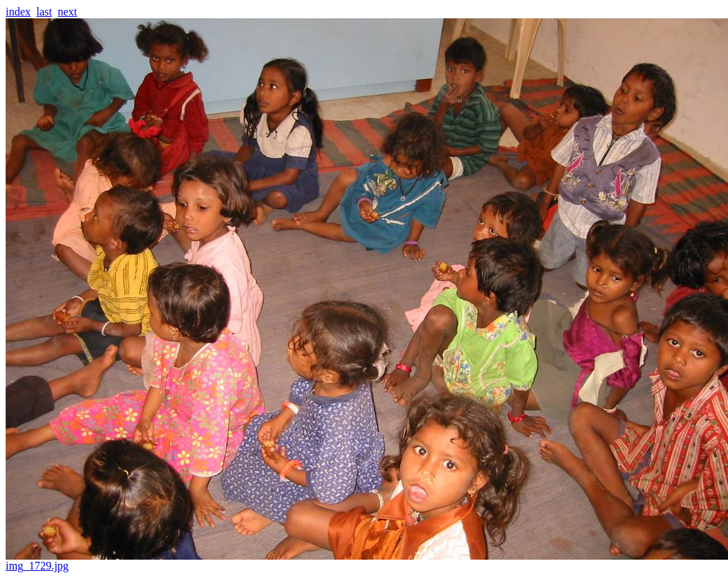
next (68, 12)
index (18, 12)
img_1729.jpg (367, 561)
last (44, 12)
